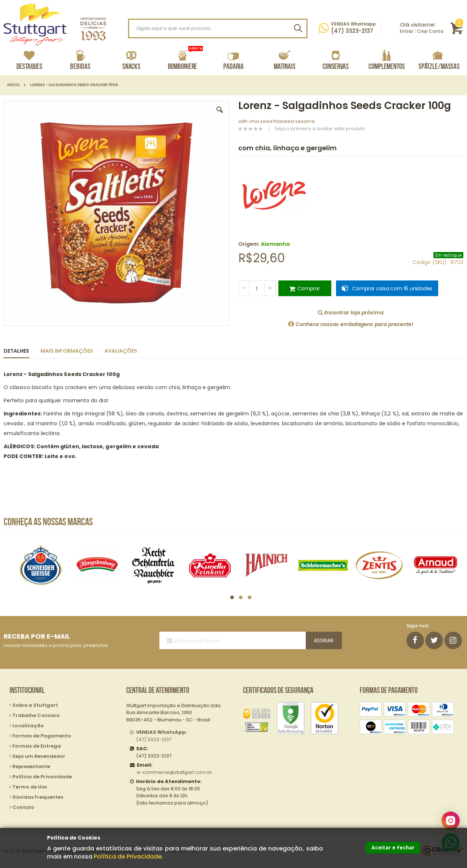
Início (13, 85)
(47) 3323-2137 (162, 736)
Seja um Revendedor (39, 756)
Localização (28, 726)
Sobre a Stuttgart (35, 705)
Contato (23, 807)
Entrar (406, 31)
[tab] (22, 349)
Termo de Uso (30, 787)
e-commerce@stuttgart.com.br (175, 772)
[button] (220, 115)
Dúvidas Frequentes (38, 797)
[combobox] (218, 28)
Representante (31, 766)
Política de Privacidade (128, 857)
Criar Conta (430, 31)
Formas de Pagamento (42, 736)
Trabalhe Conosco (36, 715)
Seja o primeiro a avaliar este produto (320, 129)
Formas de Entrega (37, 746)
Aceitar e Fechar (393, 847)
